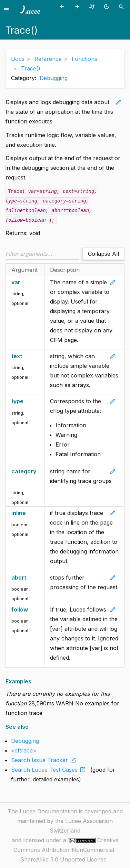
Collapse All (103, 254)
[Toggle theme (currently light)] (108, 6)
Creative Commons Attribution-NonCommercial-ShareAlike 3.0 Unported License (66, 850)
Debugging (54, 78)
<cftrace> (24, 750)
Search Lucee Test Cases (50, 770)
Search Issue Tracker (45, 760)
